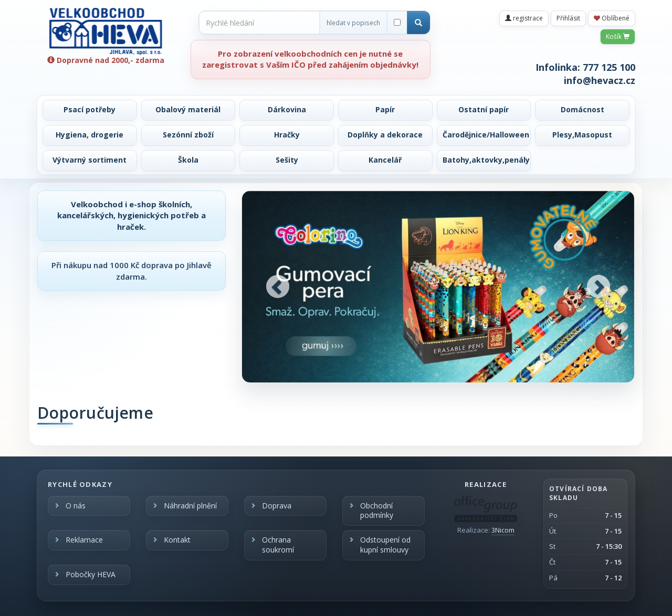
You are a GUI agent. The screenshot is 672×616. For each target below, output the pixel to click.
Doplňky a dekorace (385, 135)
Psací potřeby (90, 109)
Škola (188, 160)
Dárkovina (287, 109)
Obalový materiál (188, 109)
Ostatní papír (484, 109)
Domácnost (582, 109)
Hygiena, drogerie (90, 135)
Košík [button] (618, 36)
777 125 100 (609, 67)
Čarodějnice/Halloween (486, 135)
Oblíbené (612, 18)
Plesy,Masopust (582, 135)
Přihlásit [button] (568, 18)
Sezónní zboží (188, 135)
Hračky (287, 135)
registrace (524, 18)
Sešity (287, 160)
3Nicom (503, 530)
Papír (385, 109)
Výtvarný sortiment (90, 160)
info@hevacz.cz (600, 80)
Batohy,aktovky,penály (486, 160)
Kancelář (385, 160)
